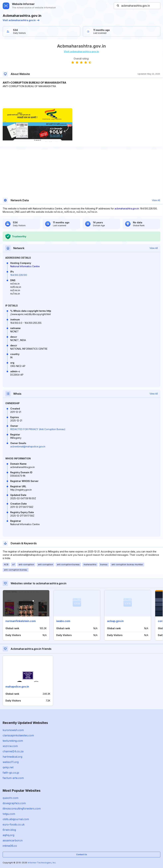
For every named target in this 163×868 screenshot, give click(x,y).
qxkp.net (8, 767)
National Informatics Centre (25, 266)
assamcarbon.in (13, 840)
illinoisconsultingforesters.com (22, 809)
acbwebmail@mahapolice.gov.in (28, 446)
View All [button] (156, 200)
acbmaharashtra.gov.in (127, 208)
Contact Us (82, 854)
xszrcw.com (10, 746)
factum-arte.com (13, 778)
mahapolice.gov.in (17, 687)
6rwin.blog (9, 830)
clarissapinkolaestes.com (18, 735)
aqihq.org (8, 835)
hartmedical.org (12, 757)
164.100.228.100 (19, 275)
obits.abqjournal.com (16, 819)
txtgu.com (9, 814)
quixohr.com (10, 798)
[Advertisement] (81, 98)
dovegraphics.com (14, 803)
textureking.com (13, 741)
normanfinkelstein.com (21, 621)
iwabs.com (63, 621)
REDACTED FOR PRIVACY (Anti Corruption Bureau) (38, 429)
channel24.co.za (13, 751)
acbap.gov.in (115, 621)
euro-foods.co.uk (14, 824)
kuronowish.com (13, 730)
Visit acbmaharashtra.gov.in (21, 20)
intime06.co (10, 846)
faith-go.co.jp (11, 773)
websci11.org (11, 762)
